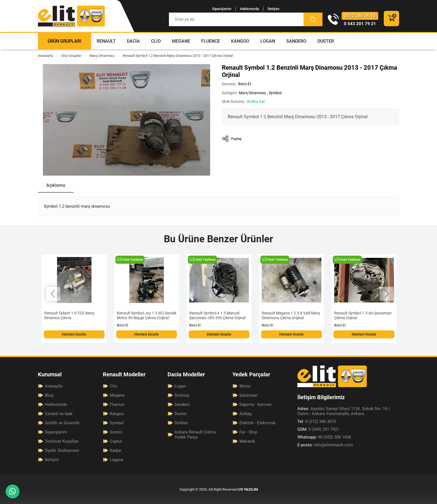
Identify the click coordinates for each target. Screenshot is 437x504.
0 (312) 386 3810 (317, 421)
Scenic (116, 432)
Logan (268, 41)
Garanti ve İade (59, 414)
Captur (116, 441)
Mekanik (247, 441)
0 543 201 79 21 (360, 24)
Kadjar (116, 450)
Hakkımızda (249, 9)
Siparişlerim (222, 9)
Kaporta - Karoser (256, 404)
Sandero (296, 41)
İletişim (273, 9)
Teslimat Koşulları (62, 441)
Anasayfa (45, 56)
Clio (156, 41)
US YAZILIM (248, 489)
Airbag (245, 414)
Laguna (116, 460)
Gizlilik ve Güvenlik (62, 423)
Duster (326, 41)
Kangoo (240, 41)
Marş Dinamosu (102, 56)
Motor (245, 386)
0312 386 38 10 (360, 16)
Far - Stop (248, 432)
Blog (49, 395)
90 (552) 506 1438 (324, 437)
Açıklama (56, 185)
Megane (181, 41)
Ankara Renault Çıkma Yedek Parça (195, 435)
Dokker (181, 423)
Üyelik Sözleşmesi (62, 450)
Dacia (133, 41)
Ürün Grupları (65, 41)
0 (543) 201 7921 (318, 429)
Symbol (275, 93)
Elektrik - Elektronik (258, 423)
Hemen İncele (74, 334)
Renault (106, 41)
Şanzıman (248, 395)
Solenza (182, 395)
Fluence (211, 41)
